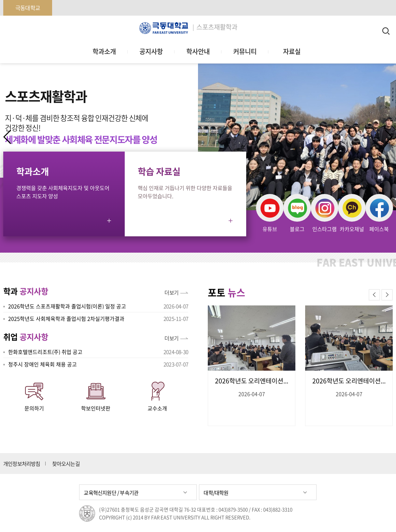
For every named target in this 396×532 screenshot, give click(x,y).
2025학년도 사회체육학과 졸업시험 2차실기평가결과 (66, 318)
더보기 (172, 292)
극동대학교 (28, 8)
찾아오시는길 (66, 464)
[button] (388, 137)
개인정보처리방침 (22, 464)
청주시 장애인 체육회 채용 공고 (42, 364)
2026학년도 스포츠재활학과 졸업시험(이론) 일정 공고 (67, 306)
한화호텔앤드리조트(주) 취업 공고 (45, 352)
